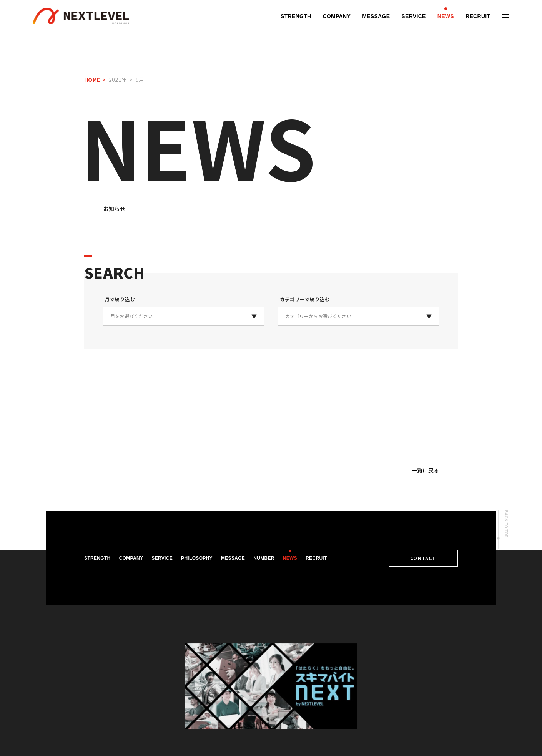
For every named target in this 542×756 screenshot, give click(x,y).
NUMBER (264, 558)
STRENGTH (296, 16)
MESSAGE (376, 16)
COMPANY (337, 16)
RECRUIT (478, 16)
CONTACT (423, 558)
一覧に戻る (426, 470)
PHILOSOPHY (197, 558)
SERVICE (413, 16)
